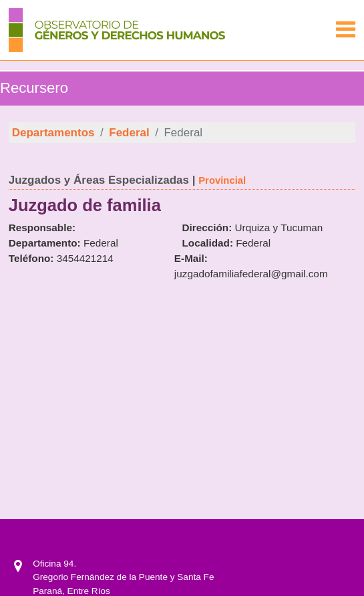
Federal (129, 133)
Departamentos (53, 133)
